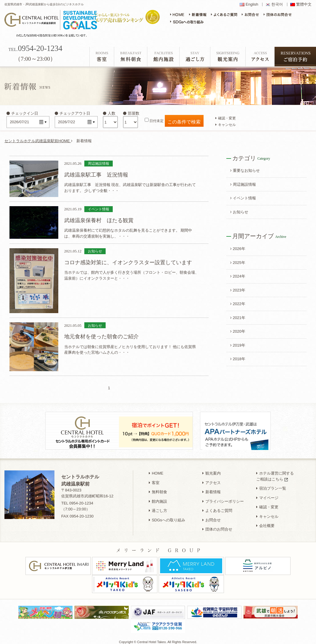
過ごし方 (158, 507)
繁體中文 (304, 4)
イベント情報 (243, 198)
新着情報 (212, 489)
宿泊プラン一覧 (271, 485)
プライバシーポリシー (223, 498)
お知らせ (239, 212)
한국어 (277, 4)
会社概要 (265, 522)
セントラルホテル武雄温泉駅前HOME (38, 141)
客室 (154, 479)
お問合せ (212, 517)
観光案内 (212, 470)
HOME (156, 470)
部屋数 (131, 113)
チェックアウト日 (72, 113)
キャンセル (226, 125)
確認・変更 (226, 118)
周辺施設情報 (243, 184)
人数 (109, 113)
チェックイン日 (22, 113)
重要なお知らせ (245, 170)
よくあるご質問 (217, 507)
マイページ (267, 495)
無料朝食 (158, 489)
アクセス (212, 479)
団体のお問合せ (217, 526)
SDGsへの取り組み (167, 517)
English (252, 4)
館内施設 (158, 498)
